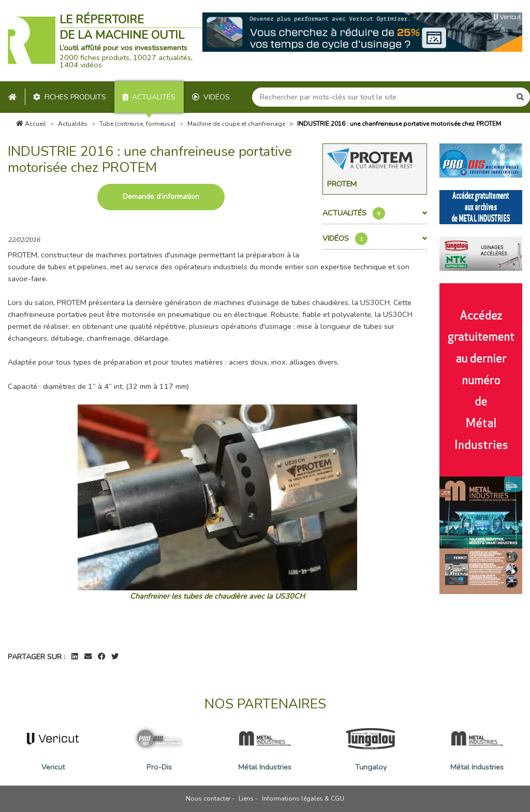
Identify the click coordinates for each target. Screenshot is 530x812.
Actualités (149, 97)
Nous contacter (208, 799)
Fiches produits (70, 97)
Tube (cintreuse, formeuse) (137, 124)
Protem (342, 184)
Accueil (31, 124)
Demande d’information (161, 197)
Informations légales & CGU (303, 799)
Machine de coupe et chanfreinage (236, 124)
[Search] (381, 97)
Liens (246, 799)
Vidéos (211, 97)
